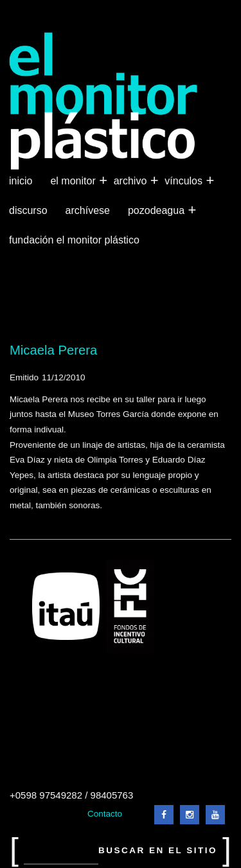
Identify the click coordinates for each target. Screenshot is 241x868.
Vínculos (185, 181)
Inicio (21, 181)
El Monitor (74, 181)
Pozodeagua (157, 211)
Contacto (105, 814)
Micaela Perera (53, 350)
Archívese (88, 210)
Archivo (132, 181)
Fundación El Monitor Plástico (74, 240)
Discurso (28, 210)
